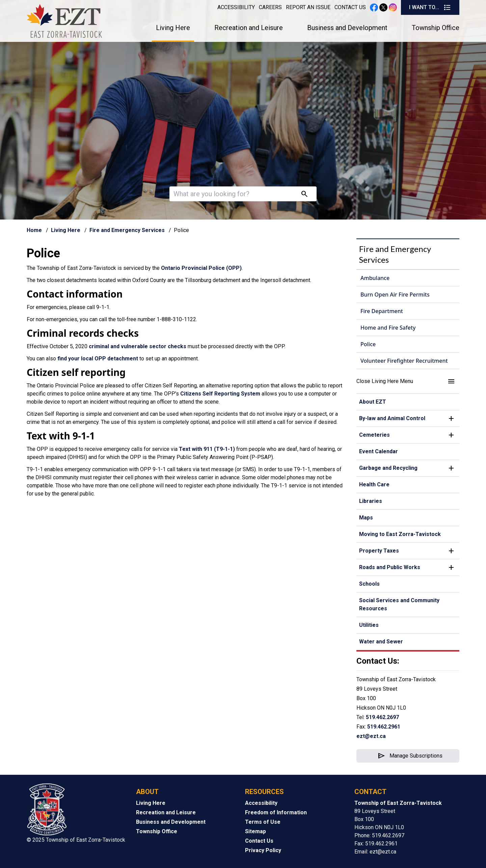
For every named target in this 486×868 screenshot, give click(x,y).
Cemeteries (374, 435)
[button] (408, 381)
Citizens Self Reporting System (220, 394)
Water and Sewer (381, 642)
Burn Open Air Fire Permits (395, 295)
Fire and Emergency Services (127, 230)
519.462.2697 (382, 717)
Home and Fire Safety (388, 328)
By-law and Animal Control (392, 418)
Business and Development (347, 28)
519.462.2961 (384, 727)
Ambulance (375, 278)
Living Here (173, 28)
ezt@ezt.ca (371, 736)
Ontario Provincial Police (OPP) (201, 268)
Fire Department (382, 311)
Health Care (374, 484)
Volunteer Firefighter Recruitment (404, 361)
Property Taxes (379, 551)
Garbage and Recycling (388, 468)
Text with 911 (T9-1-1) (207, 449)
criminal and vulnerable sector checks (138, 346)
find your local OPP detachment (98, 359)
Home (34, 230)
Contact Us (350, 7)
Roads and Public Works (390, 567)
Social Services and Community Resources (399, 604)
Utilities (369, 625)
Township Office (436, 28)
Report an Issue (308, 7)
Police (368, 344)
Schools (369, 584)
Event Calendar (379, 451)
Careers (270, 7)
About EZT (373, 402)
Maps (366, 518)
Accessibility (236, 7)
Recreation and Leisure (249, 28)
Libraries (371, 501)
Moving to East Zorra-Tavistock (400, 534)
